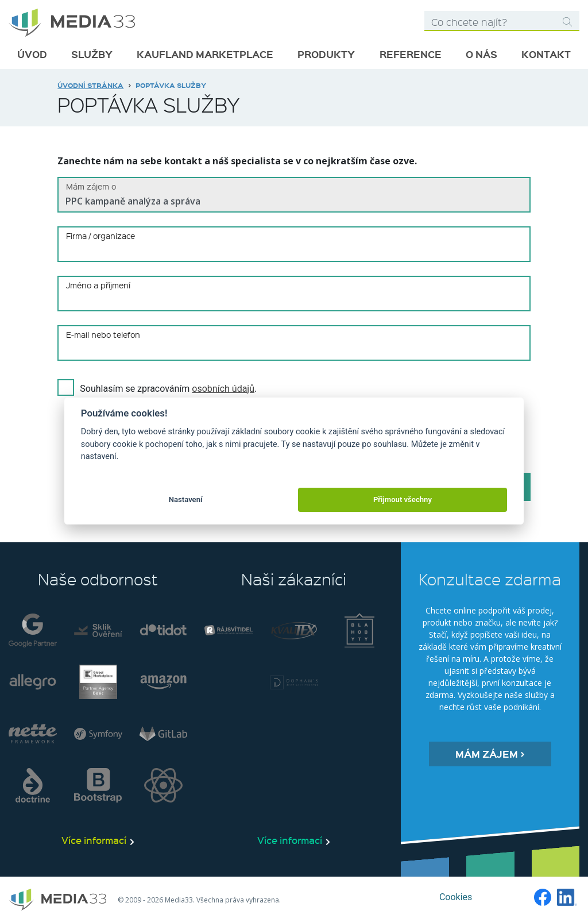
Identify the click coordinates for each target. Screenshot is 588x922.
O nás (481, 54)
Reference (411, 54)
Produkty (326, 54)
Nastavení (186, 499)
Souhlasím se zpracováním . (168, 389)
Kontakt (546, 54)
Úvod (32, 54)
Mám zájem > (490, 754)
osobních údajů (223, 389)
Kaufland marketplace (205, 54)
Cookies (456, 897)
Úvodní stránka (90, 85)
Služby (92, 54)
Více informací (94, 840)
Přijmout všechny (403, 499)
